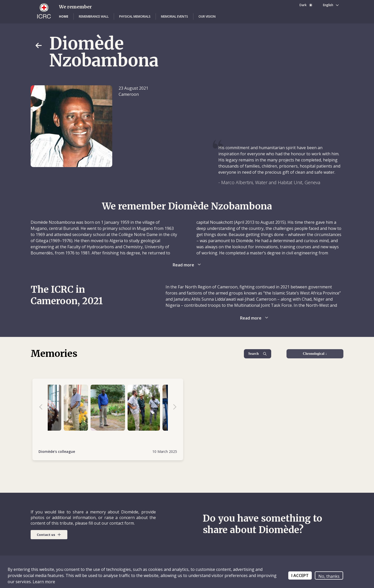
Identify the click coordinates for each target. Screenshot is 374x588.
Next (172, 408)
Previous (43, 408)
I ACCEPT (300, 575)
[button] (64, 17)
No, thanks (329, 576)
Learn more (43, 582)
